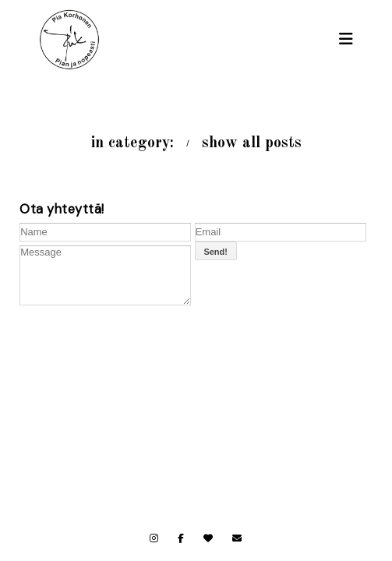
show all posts (252, 143)
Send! (215, 252)
